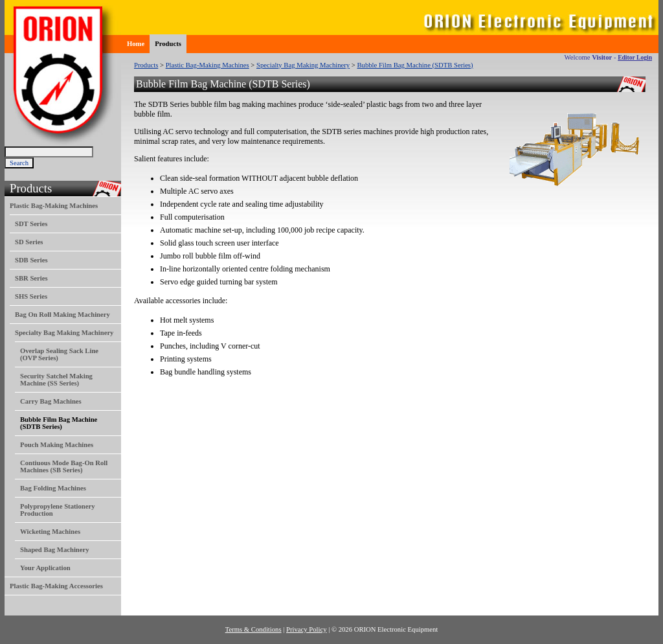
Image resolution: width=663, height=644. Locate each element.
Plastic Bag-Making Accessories (56, 586)
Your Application (45, 568)
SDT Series (31, 224)
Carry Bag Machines (51, 401)
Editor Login (635, 57)
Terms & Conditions (253, 629)
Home (136, 44)
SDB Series (31, 260)
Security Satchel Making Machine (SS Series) (56, 380)
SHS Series (31, 296)
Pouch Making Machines (57, 445)
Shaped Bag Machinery (55, 550)
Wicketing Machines (50, 532)
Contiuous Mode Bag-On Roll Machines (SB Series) (64, 466)
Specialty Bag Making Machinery (64, 333)
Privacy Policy (306, 629)
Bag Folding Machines (53, 488)
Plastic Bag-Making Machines (54, 206)
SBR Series (31, 278)
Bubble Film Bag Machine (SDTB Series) (415, 65)
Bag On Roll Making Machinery (62, 315)
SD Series (29, 242)
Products (168, 44)
